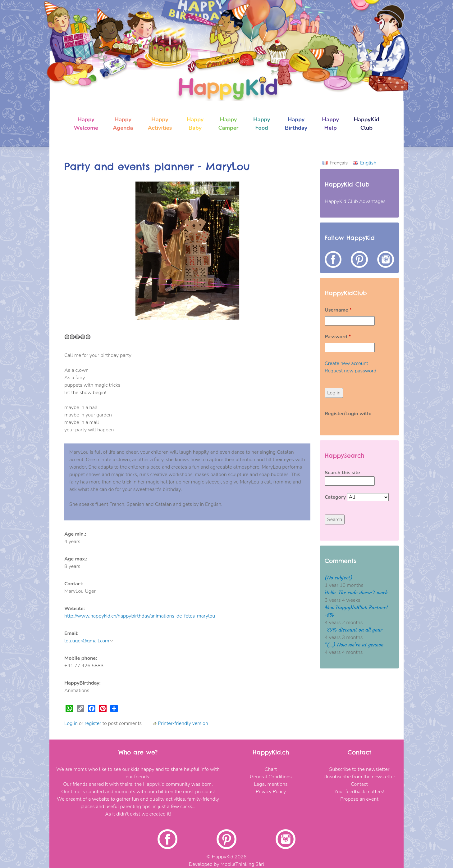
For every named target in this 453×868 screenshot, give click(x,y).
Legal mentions (271, 784)
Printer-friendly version (180, 723)
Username (338, 310)
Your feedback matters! (359, 792)
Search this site (342, 473)
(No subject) (339, 578)
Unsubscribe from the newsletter (359, 777)
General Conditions (271, 777)
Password (338, 337)
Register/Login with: (348, 414)
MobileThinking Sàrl (243, 864)
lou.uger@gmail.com (89, 641)
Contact (359, 784)
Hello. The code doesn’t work (356, 593)
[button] (83, 251)
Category (336, 497)
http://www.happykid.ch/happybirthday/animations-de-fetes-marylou (140, 616)
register (93, 723)
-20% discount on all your (354, 630)
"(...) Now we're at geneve (354, 645)
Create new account (346, 363)
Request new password (350, 371)
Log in (71, 723)
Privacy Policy (271, 792)
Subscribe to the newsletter (359, 769)
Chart (271, 769)
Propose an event (359, 799)
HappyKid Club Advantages (355, 201)
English (368, 163)
